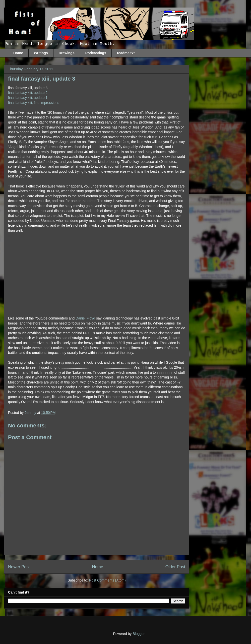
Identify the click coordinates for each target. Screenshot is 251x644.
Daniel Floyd (85, 318)
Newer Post (19, 567)
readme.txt (126, 53)
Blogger (138, 634)
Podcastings (96, 53)
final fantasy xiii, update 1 (28, 98)
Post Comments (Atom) (107, 580)
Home (18, 53)
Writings (41, 53)
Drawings (67, 53)
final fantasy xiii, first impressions (34, 103)
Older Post (175, 567)
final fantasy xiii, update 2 (28, 93)
